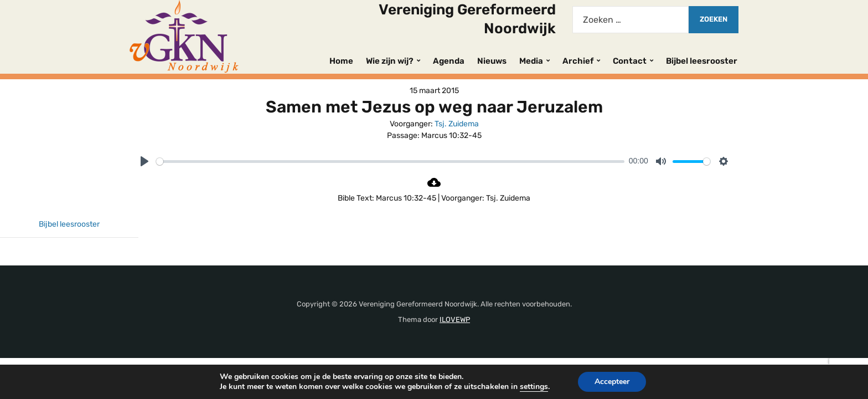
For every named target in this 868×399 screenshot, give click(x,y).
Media (531, 61)
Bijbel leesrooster (702, 61)
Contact (630, 61)
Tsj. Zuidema (457, 124)
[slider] (390, 162)
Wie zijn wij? (390, 61)
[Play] (144, 161)
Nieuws (492, 61)
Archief (578, 61)
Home (341, 61)
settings (534, 387)
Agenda (449, 61)
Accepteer (612, 382)
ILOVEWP (455, 319)
